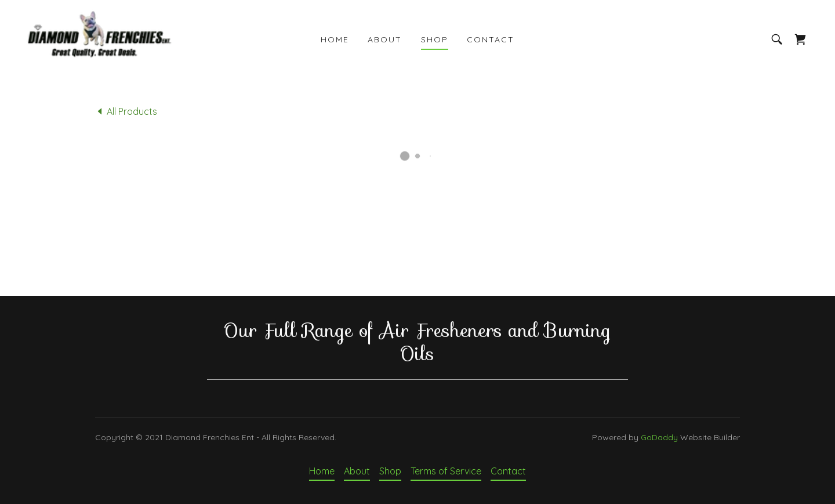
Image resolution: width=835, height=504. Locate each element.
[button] (800, 39)
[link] (99, 38)
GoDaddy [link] (659, 437)
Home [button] (322, 471)
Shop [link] (435, 39)
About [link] (385, 39)
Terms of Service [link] (446, 471)
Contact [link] (491, 39)
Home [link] (335, 39)
